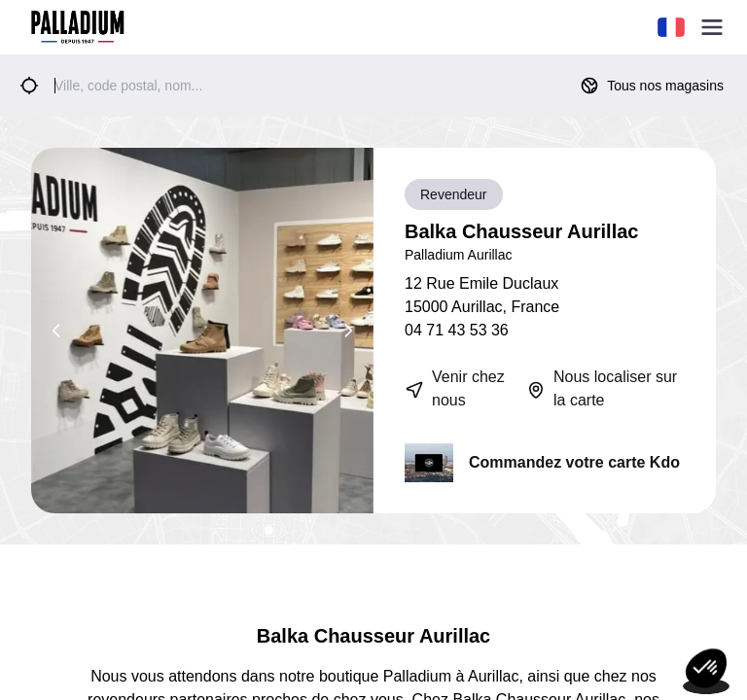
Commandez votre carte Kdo (574, 462)
